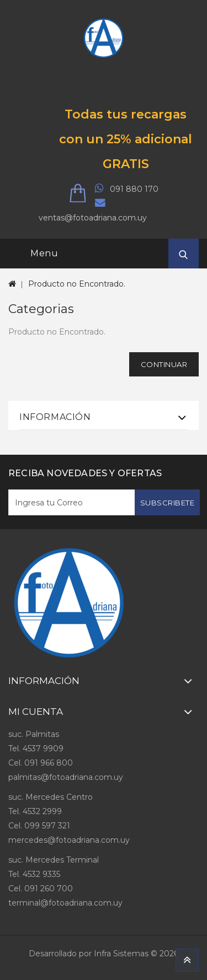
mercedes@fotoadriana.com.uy (69, 840)
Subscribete (168, 503)
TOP (187, 960)
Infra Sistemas (121, 954)
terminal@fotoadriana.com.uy (65, 903)
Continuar (164, 364)
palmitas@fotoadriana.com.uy (66, 777)
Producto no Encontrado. (77, 284)
